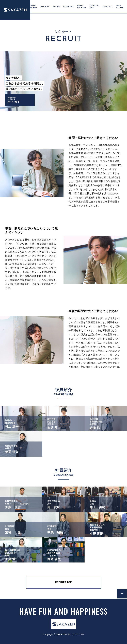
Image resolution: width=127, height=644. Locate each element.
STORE (56, 7)
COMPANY (69, 7)
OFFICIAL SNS (94, 7)
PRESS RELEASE (82, 7)
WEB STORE (120, 7)
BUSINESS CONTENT (32, 7)
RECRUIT (45, 7)
